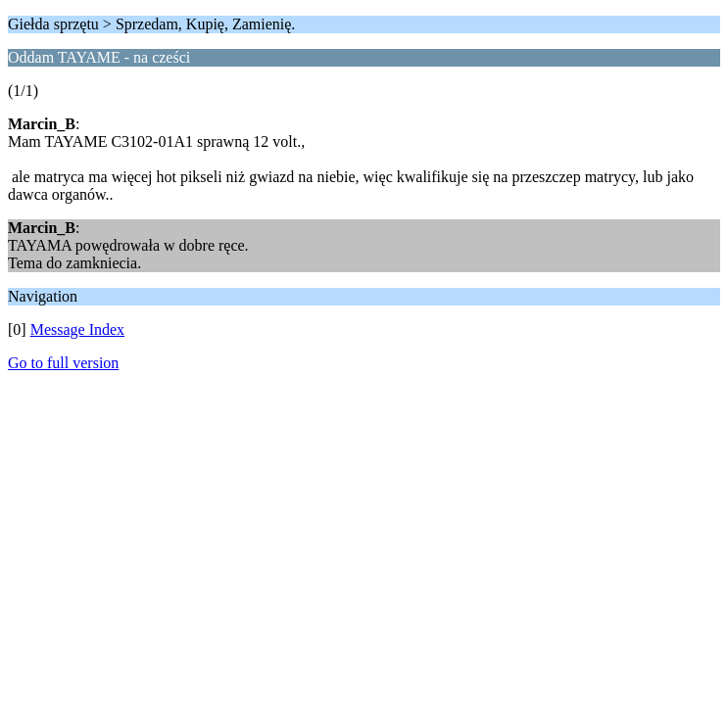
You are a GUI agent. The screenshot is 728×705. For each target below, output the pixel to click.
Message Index (77, 329)
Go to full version (63, 363)
